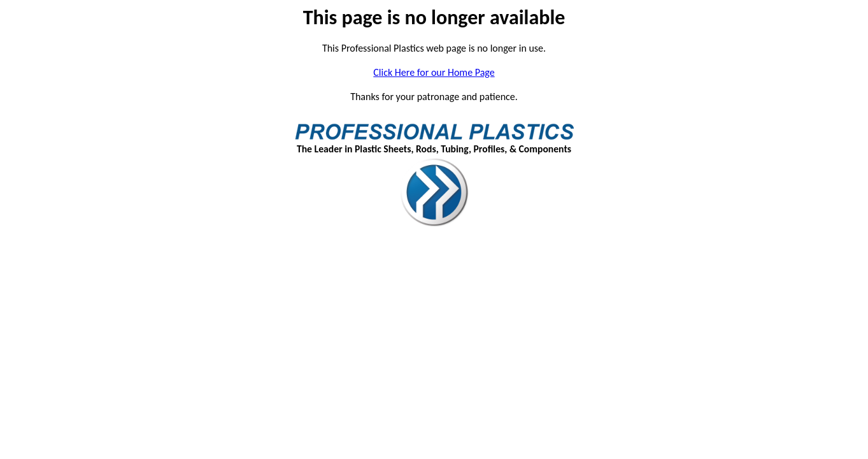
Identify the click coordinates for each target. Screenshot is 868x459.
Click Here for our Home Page (434, 72)
